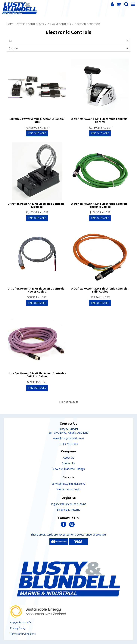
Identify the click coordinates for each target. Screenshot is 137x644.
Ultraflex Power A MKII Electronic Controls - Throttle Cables (100, 205)
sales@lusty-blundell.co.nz (68, 438)
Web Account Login (69, 489)
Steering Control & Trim (32, 24)
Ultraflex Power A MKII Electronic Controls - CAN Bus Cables (37, 375)
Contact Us (69, 463)
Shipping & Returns (68, 510)
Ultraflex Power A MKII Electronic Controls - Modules (37, 205)
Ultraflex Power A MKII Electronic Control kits (37, 120)
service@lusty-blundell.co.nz (68, 484)
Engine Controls (61, 24)
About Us (69, 458)
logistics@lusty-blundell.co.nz (69, 504)
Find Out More (37, 133)
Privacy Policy (18, 628)
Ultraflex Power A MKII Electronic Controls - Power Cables (37, 290)
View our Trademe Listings (69, 469)
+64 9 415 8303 (68, 444)
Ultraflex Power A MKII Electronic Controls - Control (100, 120)
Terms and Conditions (23, 634)
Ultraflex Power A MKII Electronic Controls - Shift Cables (100, 290)
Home (10, 24)
